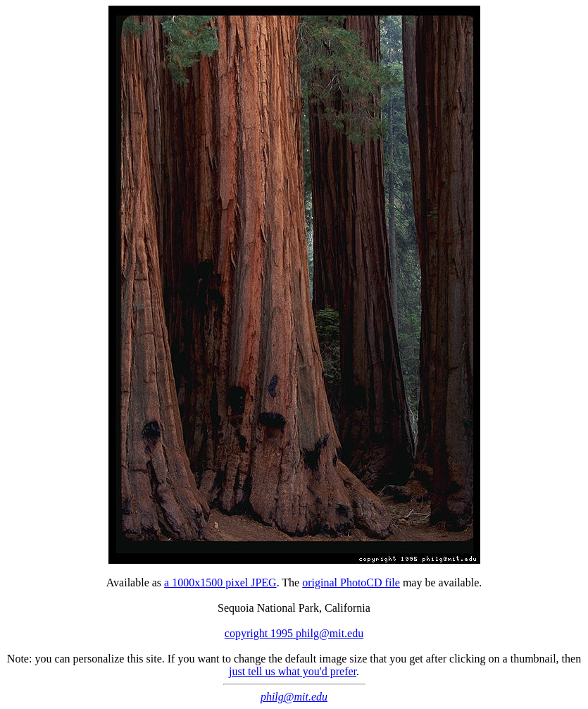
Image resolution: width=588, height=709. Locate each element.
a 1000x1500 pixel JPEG (220, 582)
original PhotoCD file (351, 582)
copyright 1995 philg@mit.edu (294, 633)
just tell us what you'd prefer (293, 671)
